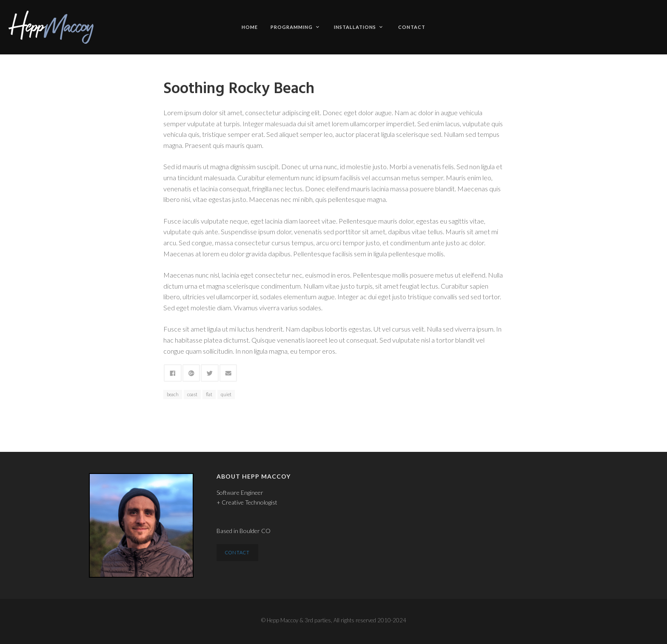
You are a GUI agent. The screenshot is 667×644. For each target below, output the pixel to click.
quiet (226, 394)
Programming (295, 27)
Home (250, 27)
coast (192, 394)
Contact (412, 27)
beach (173, 394)
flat (209, 394)
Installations (358, 27)
